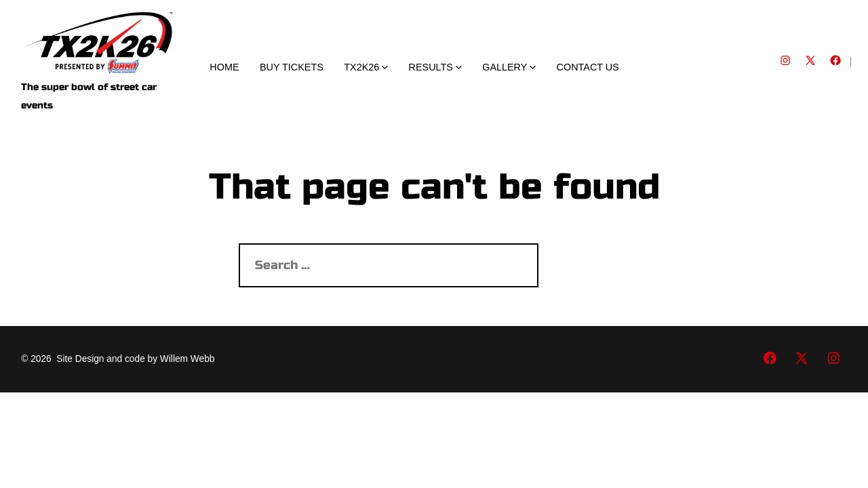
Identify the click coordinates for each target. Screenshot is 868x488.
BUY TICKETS (292, 67)
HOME (224, 67)
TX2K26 (366, 67)
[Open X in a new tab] (810, 60)
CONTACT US (588, 67)
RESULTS (435, 67)
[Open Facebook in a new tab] (835, 60)
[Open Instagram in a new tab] (785, 60)
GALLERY (509, 67)
